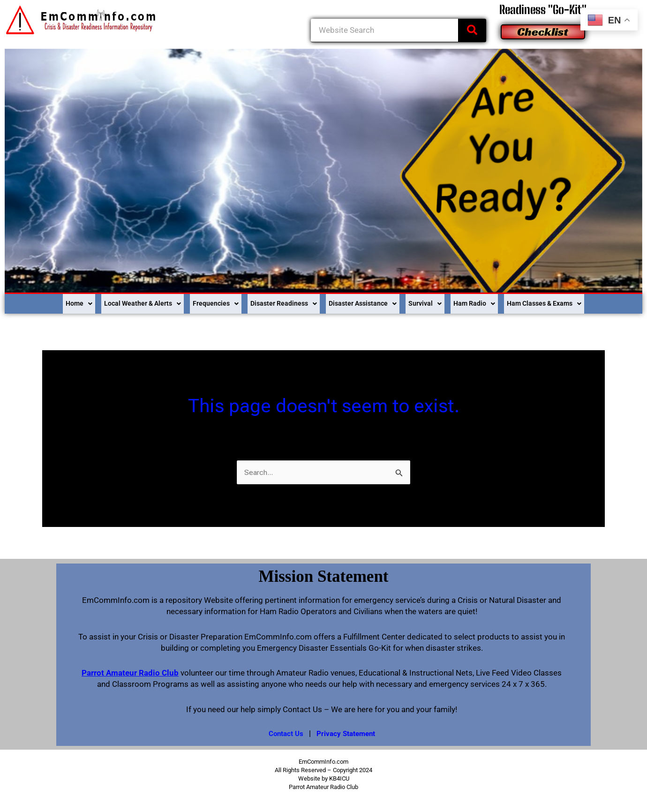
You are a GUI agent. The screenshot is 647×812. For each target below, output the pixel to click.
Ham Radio (491, 302)
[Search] (472, 30)
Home (47, 302)
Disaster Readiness (277, 302)
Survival (437, 302)
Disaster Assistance (368, 302)
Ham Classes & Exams (572, 302)
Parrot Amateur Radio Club (130, 670)
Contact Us (284, 731)
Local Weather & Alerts (118, 302)
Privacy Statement (346, 731)
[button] (47, 302)
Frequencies (201, 302)
